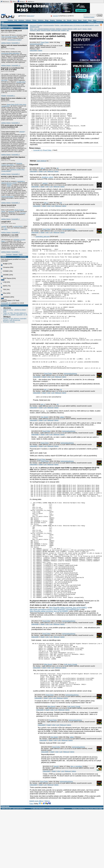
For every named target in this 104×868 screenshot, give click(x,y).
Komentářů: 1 (11, 96)
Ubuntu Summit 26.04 (8, 205)
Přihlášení (91, 22)
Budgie (5, 264)
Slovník (69, 20)
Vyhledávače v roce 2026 (10, 235)
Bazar (80, 20)
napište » (24, 25)
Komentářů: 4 (16, 203)
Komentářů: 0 (16, 43)
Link (45, 181)
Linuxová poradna (48, 25)
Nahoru (47, 859)
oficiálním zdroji (47, 187)
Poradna (10, 20)
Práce (90, 20)
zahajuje (22, 132)
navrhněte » (24, 257)
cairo (35, 29)
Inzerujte (55, 16)
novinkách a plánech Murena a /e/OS (13, 182)
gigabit (89, 29)
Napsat (15, 254)
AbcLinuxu (7, 308)
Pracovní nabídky (7, 28)
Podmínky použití (88, 867)
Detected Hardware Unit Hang (46, 29)
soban (62, 447)
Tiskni (31, 862)
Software (28, 20)
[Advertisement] (53, 165)
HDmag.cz (21, 1)
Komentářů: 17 (16, 65)
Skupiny (52, 20)
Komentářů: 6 (16, 155)
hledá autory (30, 16)
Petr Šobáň (44, 447)
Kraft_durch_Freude (70, 719)
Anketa (4, 257)
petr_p (43, 178)
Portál (85, 20)
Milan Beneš (48, 719)
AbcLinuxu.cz (5, 1)
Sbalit (41, 181)
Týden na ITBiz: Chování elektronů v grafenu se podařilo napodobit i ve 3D (15, 314)
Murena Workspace (7, 197)
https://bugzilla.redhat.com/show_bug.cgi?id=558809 (49, 663)
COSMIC (5, 271)
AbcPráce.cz (30, 1)
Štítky (32, 29)
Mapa (95, 20)
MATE (4, 286)
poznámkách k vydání (14, 40)
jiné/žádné (6, 297)
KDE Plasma (6, 278)
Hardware (21, 20)
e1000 (75, 29)
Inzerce (80, 867)
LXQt (4, 282)
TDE (4, 290)
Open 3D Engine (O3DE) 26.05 (11, 31)
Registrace (99, 22)
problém (63, 30)
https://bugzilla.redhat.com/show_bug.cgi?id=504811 (68, 659)
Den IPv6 (4, 80)
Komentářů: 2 (16, 252)
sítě (68, 30)
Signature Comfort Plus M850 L (12, 164)
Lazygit (4, 226)
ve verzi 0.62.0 (18, 226)
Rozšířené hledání (89, 17)
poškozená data (56, 30)
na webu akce (21, 82)
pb (58, 178)
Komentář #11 (38, 160)
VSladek (3, 96)
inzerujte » (24, 28)
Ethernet (70, 29)
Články (34, 20)
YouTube (23, 213)
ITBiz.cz (13, 1)
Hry (64, 20)
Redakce (74, 867)
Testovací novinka (9, 322)
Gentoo (85, 29)
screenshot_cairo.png (42, 247)
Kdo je (75, 20)
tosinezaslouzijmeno (36, 44)
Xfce (4, 293)
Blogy (47, 20)
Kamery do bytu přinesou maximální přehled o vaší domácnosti (15, 319)
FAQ (16, 20)
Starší (21, 254)
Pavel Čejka (45, 42)
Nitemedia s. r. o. (44, 867)
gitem (6, 229)
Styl (3, 22)
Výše (47, 197)
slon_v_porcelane (76, 824)
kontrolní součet (46, 30)
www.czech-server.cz (19, 867)
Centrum (9, 254)
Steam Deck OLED (13, 104)
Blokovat (50, 181)
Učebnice (41, 20)
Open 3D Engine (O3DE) (9, 37)
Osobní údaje (98, 867)
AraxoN (56, 824)
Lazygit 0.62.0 (6, 222)
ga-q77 (80, 29)
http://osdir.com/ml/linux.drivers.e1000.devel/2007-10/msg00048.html (55, 661)
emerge (64, 29)
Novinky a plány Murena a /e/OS (12, 177)
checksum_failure (35, 30)
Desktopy (59, 20)
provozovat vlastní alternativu (10, 53)
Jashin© (45, 193)
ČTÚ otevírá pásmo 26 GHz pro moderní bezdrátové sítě (12, 126)
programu (11, 211)
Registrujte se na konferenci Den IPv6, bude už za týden (12, 69)
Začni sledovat (41, 171)
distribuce (59, 29)
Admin (40, 50)
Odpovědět (33, 50)
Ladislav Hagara (6, 43)
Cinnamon (6, 267)
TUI (5, 228)
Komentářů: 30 (6, 303)
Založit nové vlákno (36, 859)
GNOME (5, 275)
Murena (9, 184)
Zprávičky (5, 25)
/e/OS (9, 186)
